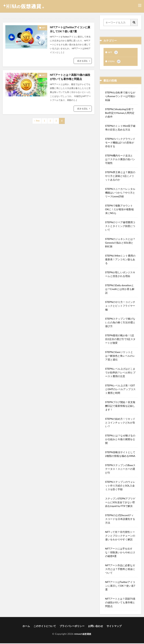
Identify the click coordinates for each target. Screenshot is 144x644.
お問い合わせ (96, 627)
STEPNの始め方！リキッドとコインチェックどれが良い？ (120, 423)
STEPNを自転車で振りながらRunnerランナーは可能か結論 (120, 97)
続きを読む (83, 61)
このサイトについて (45, 627)
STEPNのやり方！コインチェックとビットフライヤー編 (120, 306)
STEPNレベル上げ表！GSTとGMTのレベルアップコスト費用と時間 (120, 390)
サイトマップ (114, 627)
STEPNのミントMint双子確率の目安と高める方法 (120, 128)
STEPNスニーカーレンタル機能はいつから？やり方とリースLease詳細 (120, 193)
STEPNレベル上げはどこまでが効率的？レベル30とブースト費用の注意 (120, 373)
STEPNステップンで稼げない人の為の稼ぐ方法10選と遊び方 (120, 323)
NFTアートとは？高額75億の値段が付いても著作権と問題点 (70, 78)
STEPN (115, 62)
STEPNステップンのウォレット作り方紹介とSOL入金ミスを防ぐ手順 (120, 486)
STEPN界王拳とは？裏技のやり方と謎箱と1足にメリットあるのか (120, 177)
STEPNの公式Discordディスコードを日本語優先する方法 (120, 520)
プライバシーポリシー (72, 627)
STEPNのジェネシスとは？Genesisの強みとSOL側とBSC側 (120, 243)
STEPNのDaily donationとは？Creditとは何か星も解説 (120, 290)
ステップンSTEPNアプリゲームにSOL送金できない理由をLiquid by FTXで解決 (120, 503)
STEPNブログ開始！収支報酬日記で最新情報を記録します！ (120, 407)
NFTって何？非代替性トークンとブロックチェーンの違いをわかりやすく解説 (120, 536)
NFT (44, 28)
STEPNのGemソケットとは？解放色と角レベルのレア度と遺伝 (120, 356)
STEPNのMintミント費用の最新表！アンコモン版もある (120, 260)
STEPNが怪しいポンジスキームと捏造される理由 (120, 275)
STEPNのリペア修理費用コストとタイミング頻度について (120, 227)
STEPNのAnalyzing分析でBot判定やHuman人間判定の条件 (120, 114)
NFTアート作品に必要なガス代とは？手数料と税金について (120, 570)
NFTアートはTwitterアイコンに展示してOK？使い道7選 (70, 29)
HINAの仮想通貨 (83, 635)
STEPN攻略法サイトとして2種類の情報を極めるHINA (120, 455)
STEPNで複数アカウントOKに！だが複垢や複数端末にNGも (119, 210)
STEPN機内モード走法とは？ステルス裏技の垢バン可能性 (120, 160)
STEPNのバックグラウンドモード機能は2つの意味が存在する (120, 143)
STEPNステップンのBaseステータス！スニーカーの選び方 (120, 470)
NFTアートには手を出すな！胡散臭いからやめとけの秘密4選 (120, 553)
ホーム (26, 627)
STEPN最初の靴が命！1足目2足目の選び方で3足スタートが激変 (120, 340)
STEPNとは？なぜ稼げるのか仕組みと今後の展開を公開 (120, 440)
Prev (38, 122)
